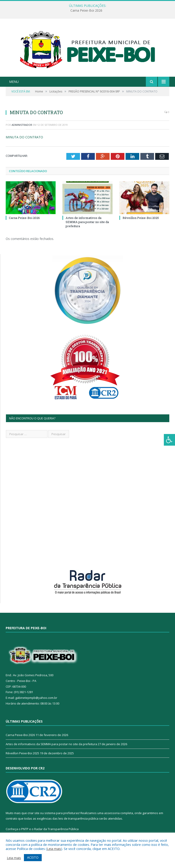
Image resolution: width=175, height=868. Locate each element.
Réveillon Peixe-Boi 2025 (141, 218)
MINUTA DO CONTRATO (24, 137)
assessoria (112, 813)
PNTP (25, 829)
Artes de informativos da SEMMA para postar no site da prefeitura (87, 222)
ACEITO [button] (33, 857)
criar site (33, 813)
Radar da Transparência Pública (56, 829)
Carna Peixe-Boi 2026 (86, 11)
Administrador (22, 125)
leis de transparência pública (78, 818)
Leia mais (54, 849)
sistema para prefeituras (62, 813)
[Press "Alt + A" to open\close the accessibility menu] (169, 440)
